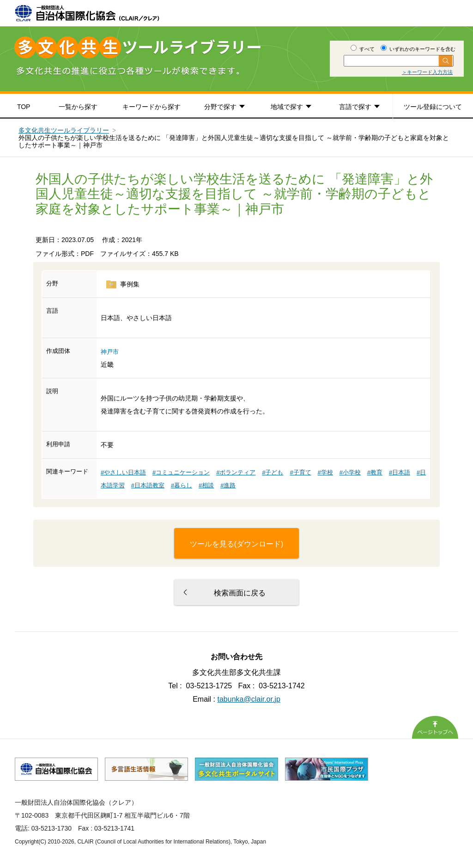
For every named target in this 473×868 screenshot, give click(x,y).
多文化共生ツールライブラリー (64, 130)
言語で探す (355, 107)
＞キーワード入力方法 (427, 72)
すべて (363, 49)
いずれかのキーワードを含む (418, 49)
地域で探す (287, 107)
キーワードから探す (152, 107)
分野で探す (220, 107)
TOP (24, 107)
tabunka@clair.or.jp (249, 699)
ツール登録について (433, 107)
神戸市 (110, 352)
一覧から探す (78, 107)
